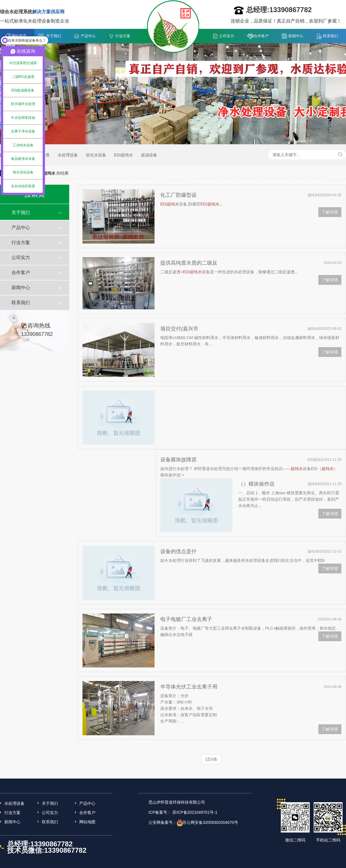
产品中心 (88, 36)
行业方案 (123, 36)
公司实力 (227, 36)
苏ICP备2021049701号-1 (195, 812)
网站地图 (87, 822)
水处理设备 (68, 155)
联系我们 (330, 36)
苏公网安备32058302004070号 (210, 822)
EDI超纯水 (123, 155)
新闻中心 (296, 36)
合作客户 (261, 36)
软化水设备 (96, 155)
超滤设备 (149, 155)
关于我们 (54, 36)
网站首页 (19, 36)
